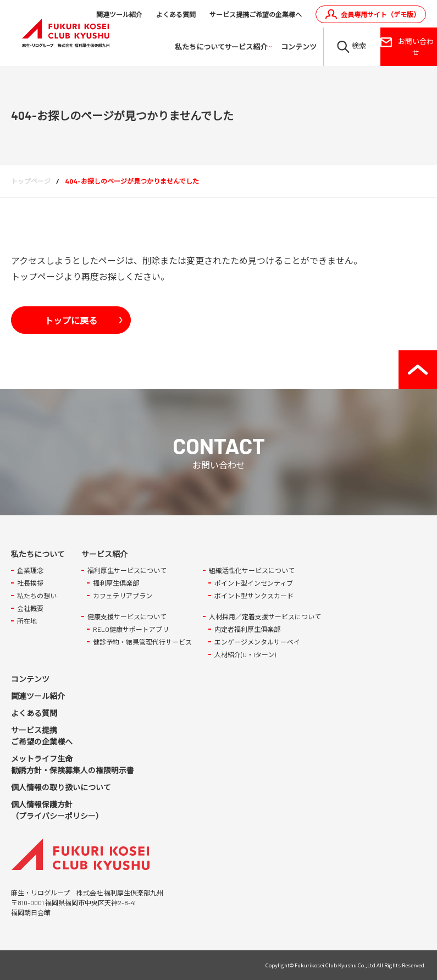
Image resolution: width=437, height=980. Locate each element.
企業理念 (30, 570)
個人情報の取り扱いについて (61, 787)
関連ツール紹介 (119, 14)
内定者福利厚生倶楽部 (247, 629)
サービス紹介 (246, 47)
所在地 (27, 621)
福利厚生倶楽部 (116, 583)
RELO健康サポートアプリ (131, 629)
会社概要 (30, 608)
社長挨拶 (30, 583)
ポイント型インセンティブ (254, 583)
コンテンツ (299, 47)
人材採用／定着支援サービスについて (265, 616)
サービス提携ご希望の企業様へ (256, 14)
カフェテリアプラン (123, 596)
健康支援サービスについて (127, 616)
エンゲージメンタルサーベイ (257, 642)
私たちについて (200, 47)
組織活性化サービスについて (252, 570)
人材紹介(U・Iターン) (245, 654)
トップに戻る (71, 320)
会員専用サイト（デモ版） (380, 14)
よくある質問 (176, 14)
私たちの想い (37, 596)
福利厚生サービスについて (127, 570)
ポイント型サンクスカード (254, 596)
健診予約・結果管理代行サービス (142, 642)
